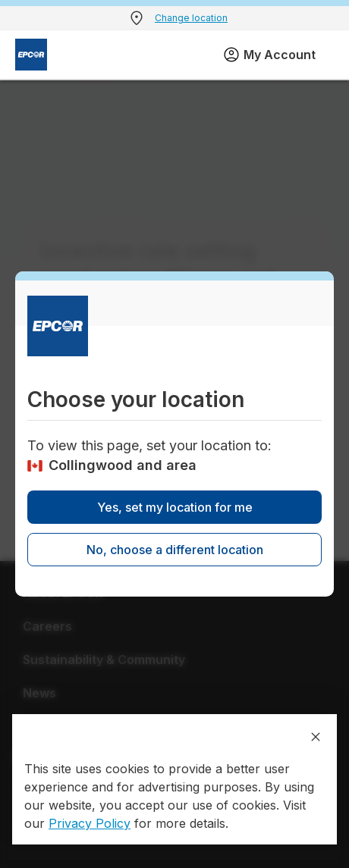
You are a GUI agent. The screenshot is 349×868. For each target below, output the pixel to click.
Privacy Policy (90, 823)
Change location (191, 18)
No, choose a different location (175, 550)
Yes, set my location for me (175, 507)
